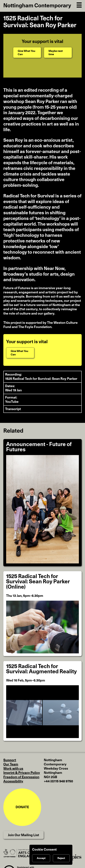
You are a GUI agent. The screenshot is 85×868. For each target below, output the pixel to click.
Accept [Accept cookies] (41, 858)
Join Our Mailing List (23, 835)
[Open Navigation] (79, 5)
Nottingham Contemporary (37, 6)
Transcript (13, 409)
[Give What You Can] (27, 53)
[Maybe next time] (58, 53)
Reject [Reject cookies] (61, 858)
